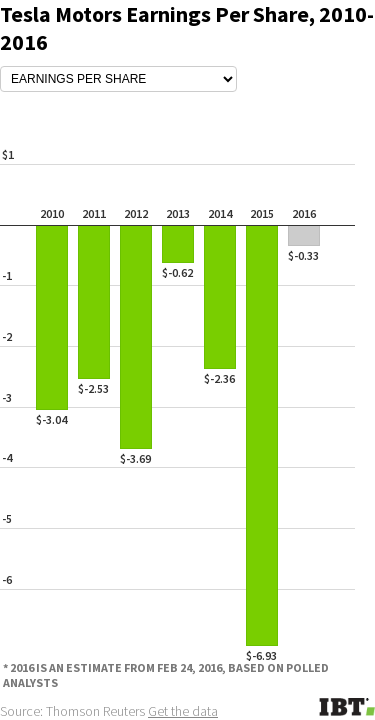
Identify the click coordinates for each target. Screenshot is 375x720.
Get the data (183, 711)
